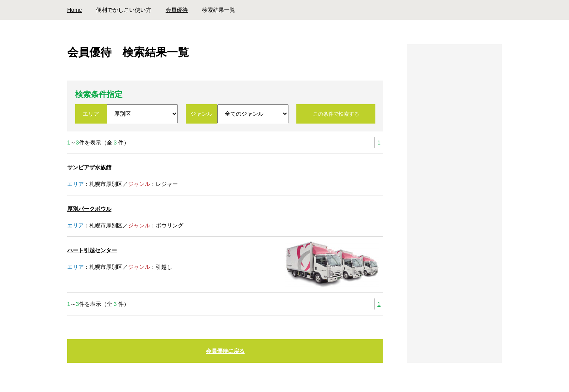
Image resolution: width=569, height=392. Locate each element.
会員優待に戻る (225, 351)
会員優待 (177, 10)
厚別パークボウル (89, 209)
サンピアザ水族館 (89, 167)
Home (74, 10)
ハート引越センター (92, 250)
